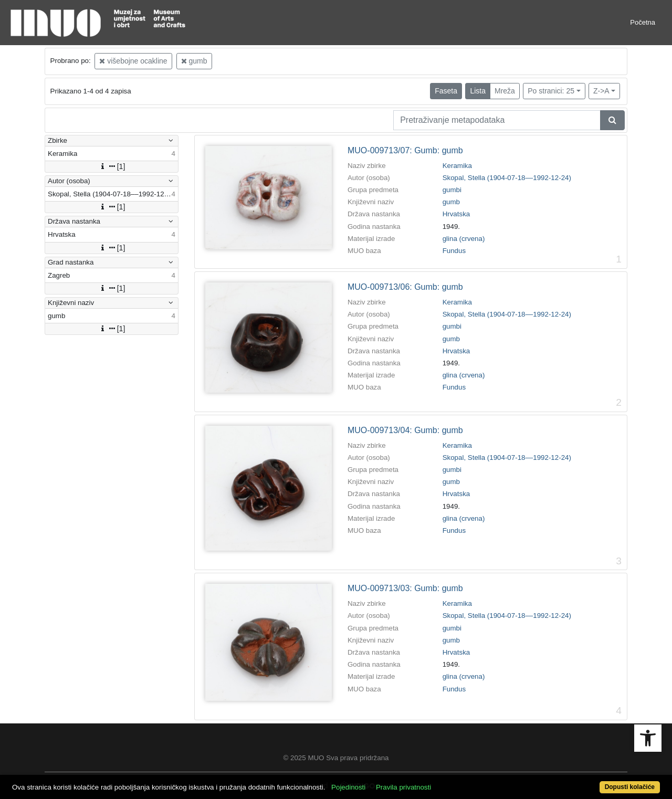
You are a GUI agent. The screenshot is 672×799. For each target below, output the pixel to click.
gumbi (452, 190)
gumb (194, 61)
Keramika (457, 166)
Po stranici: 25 (551, 91)
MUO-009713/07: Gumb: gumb (405, 150)
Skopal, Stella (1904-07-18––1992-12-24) (507, 178)
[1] (112, 166)
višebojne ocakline (133, 61)
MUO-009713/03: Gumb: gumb (405, 588)
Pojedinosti (348, 787)
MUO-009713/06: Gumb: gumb (405, 287)
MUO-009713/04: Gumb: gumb (405, 430)
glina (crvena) (464, 239)
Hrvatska (456, 214)
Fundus (454, 251)
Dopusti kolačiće (630, 787)
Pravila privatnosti (403, 787)
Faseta (446, 91)
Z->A (601, 91)
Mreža (505, 91)
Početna (643, 22)
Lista (478, 91)
